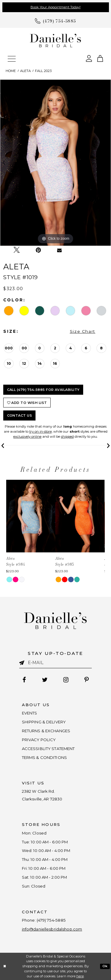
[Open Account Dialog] (89, 58)
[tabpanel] (55, 163)
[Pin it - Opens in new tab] (38, 250)
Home (11, 71)
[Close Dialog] (5, 967)
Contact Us (20, 415)
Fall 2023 (43, 71)
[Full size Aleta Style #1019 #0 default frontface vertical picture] (55, 163)
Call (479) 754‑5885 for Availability (43, 390)
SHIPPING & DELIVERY (44, 722)
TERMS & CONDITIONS (44, 757)
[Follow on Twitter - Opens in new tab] (45, 680)
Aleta (25, 71)
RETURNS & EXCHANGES (46, 731)
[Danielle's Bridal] (55, 40)
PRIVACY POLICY (39, 740)
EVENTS (30, 713)
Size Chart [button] (83, 331)
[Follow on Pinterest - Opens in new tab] (87, 680)
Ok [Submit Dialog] (105, 966)
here (80, 976)
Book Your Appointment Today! (55, 7)
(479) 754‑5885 (51, 920)
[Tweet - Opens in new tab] (17, 250)
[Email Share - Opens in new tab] (59, 250)
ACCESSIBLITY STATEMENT (48, 749)
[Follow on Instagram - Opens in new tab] (66, 680)
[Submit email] (24, 662)
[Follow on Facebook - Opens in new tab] (24, 680)
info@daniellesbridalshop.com (52, 929)
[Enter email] (56, 663)
